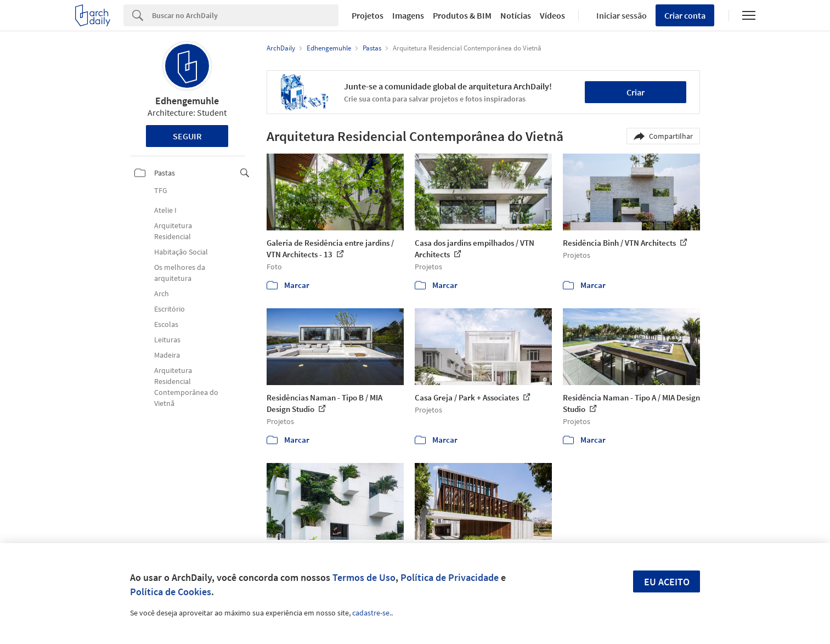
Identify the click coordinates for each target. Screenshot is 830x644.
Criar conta (685, 15)
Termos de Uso (364, 577)
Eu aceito (667, 582)
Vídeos (552, 15)
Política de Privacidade (450, 577)
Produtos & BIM (462, 15)
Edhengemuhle (187, 101)
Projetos (368, 15)
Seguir (187, 136)
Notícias (516, 15)
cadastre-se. (372, 613)
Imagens (408, 15)
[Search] (245, 15)
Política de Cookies (171, 592)
